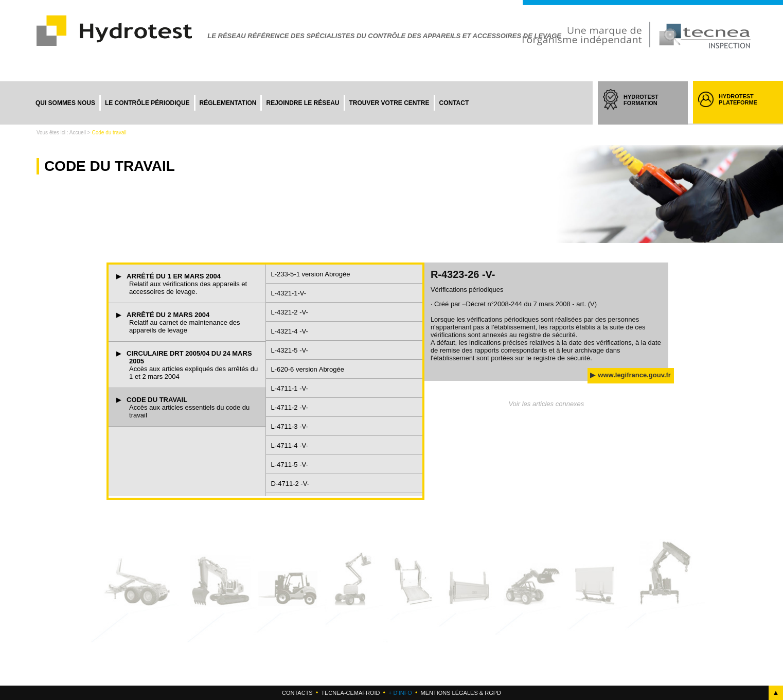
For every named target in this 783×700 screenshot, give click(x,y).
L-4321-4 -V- (290, 331)
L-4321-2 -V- (290, 312)
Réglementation (228, 103)
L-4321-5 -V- (290, 350)
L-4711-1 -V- (290, 388)
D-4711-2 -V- (290, 484)
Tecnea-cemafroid (350, 693)
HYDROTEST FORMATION (651, 109)
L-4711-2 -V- (290, 407)
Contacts (297, 693)
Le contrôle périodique (147, 103)
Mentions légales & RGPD (460, 693)
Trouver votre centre (389, 103)
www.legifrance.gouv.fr (634, 375)
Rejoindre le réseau (302, 103)
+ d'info (400, 693)
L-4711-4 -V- (290, 445)
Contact (454, 103)
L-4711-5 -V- (290, 465)
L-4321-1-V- (289, 293)
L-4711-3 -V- (290, 426)
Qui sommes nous (65, 103)
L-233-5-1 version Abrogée (311, 274)
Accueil (78, 133)
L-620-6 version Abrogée (308, 369)
